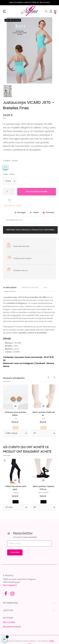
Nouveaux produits (12, 627)
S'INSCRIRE (15, 552)
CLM (16, 419)
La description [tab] (10, 288)
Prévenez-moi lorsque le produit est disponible (30, 230)
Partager (21, 213)
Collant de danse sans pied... (16, 488)
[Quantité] (9, 192)
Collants (16, 493)
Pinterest (50, 213)
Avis (45, 288)
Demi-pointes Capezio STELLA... (43, 488)
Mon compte (9, 622)
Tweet (36, 213)
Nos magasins (10, 585)
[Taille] (10, 181)
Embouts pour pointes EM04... (15, 414)
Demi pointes (44, 493)
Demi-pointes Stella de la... (44, 414)
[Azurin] (5, 167)
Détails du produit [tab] (30, 288)
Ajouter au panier (37, 192)
